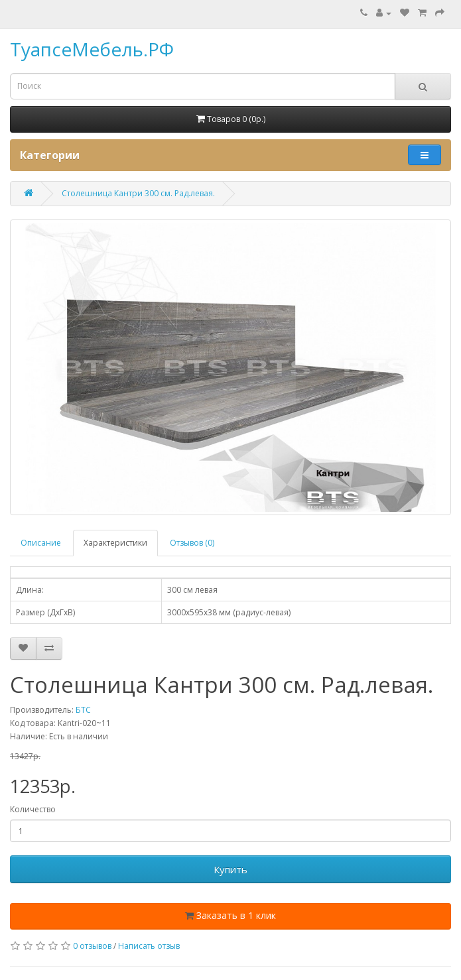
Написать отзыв (149, 946)
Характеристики (115, 543)
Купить (230, 869)
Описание (41, 543)
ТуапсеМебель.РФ (92, 49)
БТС (83, 710)
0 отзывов (92, 946)
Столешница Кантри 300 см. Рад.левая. (138, 193)
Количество (33, 809)
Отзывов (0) (192, 543)
